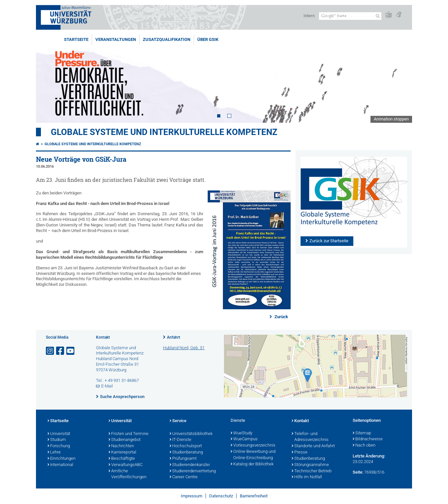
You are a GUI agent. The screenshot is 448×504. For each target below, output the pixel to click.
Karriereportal (122, 453)
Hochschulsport (186, 446)
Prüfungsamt (183, 459)
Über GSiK (208, 39)
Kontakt (300, 421)
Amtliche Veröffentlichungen (128, 474)
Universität (59, 434)
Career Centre (184, 477)
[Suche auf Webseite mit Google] (350, 16)
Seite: (358, 472)
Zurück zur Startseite (329, 241)
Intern (309, 16)
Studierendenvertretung (193, 471)
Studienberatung (186, 453)
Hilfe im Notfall (307, 477)
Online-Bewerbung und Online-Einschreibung (253, 455)
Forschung (59, 446)
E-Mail (107, 386)
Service (178, 421)
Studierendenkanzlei (190, 465)
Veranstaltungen (116, 39)
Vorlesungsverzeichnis (253, 446)
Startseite (76, 39)
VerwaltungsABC (126, 465)
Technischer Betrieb (312, 471)
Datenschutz (221, 496)
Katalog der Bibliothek (252, 464)
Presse (300, 453)
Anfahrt (174, 337)
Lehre (54, 453)
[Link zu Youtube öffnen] (71, 351)
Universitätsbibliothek (191, 434)
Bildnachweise (368, 439)
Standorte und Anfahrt (313, 446)
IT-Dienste (180, 440)
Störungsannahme (310, 465)
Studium (57, 440)
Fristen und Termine (128, 434)
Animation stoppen (391, 119)
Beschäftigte (122, 459)
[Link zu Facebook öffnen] (61, 351)
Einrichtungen (62, 459)
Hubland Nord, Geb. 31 (184, 348)
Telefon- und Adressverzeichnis (310, 437)
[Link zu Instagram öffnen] (50, 351)
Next (400, 79)
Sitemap (362, 433)
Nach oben (364, 446)
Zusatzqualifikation (167, 39)
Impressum (192, 496)
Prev (48, 79)
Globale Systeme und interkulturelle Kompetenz (93, 144)
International (60, 465)
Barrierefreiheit (254, 496)
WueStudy (241, 433)
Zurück (281, 317)
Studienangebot (125, 440)
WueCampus (244, 439)
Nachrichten (121, 446)
